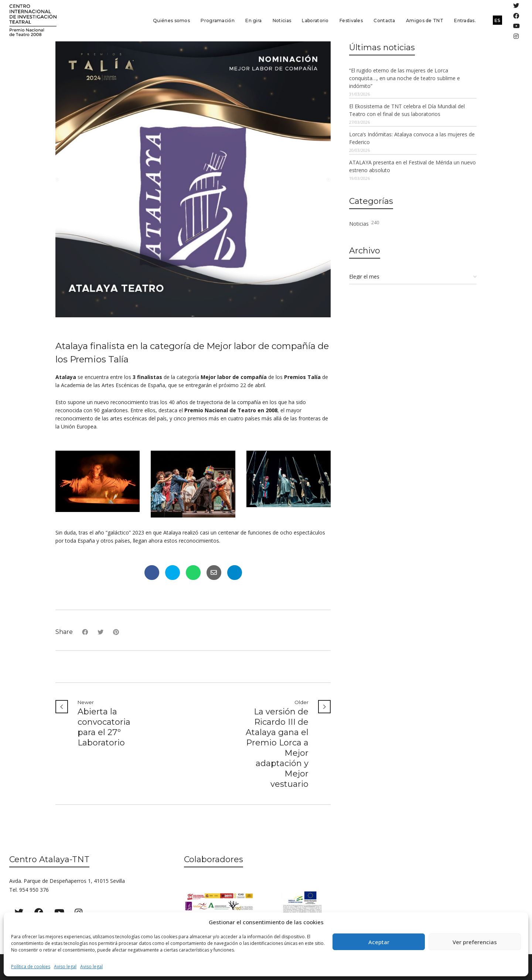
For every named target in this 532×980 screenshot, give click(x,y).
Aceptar (379, 942)
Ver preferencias (475, 942)
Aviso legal (65, 967)
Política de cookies (31, 967)
